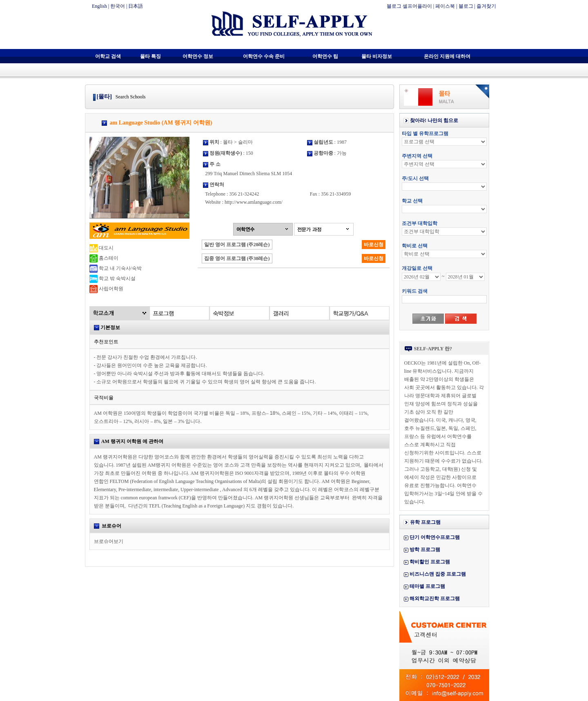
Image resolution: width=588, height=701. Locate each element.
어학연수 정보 (198, 56)
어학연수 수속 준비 (264, 56)
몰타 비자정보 (377, 56)
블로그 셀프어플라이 (409, 6)
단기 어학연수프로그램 (435, 537)
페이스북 (445, 6)
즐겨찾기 (486, 6)
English (99, 6)
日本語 (136, 6)
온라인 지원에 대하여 (447, 56)
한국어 (118, 6)
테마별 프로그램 (427, 586)
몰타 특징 (150, 56)
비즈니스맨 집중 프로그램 (438, 574)
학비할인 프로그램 (430, 562)
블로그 (466, 6)
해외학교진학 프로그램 (435, 599)
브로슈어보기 (109, 541)
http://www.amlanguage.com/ (254, 202)
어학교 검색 (108, 56)
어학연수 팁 (325, 56)
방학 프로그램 (425, 550)
